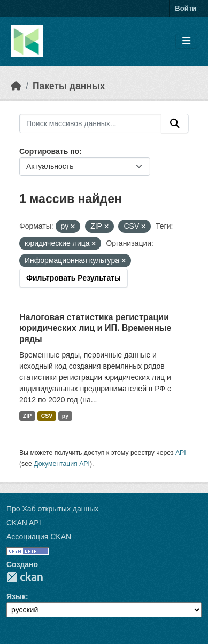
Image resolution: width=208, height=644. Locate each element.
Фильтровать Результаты (74, 278)
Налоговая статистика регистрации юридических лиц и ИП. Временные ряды (95, 328)
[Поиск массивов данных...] (90, 123)
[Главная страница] (16, 86)
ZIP (27, 416)
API (181, 453)
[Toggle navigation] (186, 41)
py (65, 416)
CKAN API (24, 523)
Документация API (62, 464)
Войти (186, 8)
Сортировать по (49, 151)
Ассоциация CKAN (39, 537)
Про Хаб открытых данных (52, 509)
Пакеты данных (69, 86)
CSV (47, 416)
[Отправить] (175, 123)
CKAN (25, 577)
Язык (16, 596)
